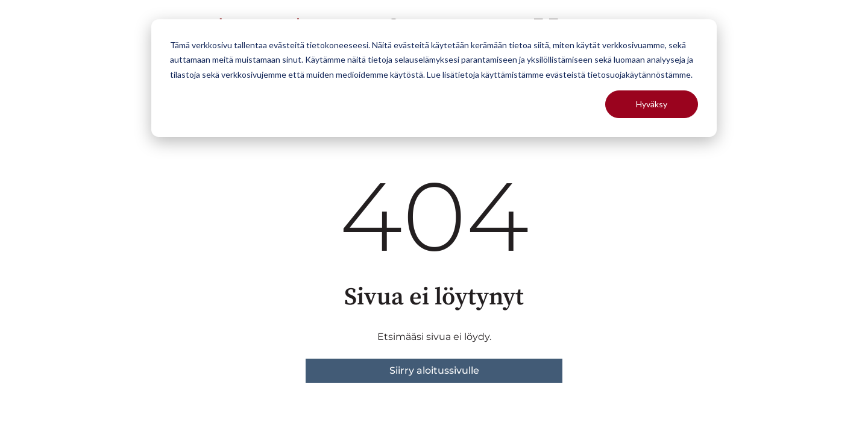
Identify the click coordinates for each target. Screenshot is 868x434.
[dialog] (434, 78)
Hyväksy (652, 104)
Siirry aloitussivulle (434, 370)
